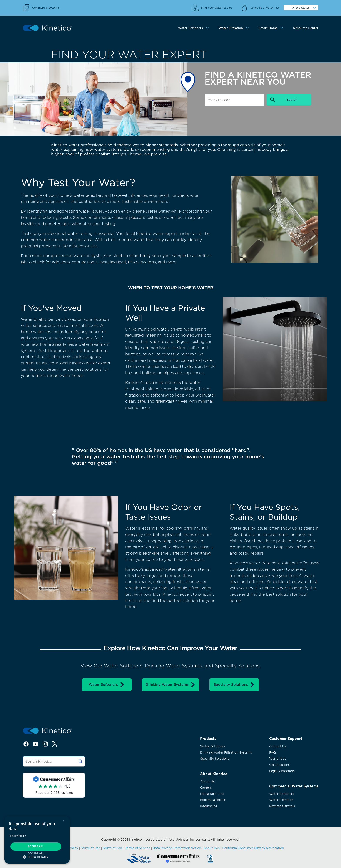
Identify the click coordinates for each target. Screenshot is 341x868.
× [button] (63, 821)
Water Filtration (281, 800)
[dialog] (37, 840)
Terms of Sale (113, 848)
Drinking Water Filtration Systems (226, 752)
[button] (37, 857)
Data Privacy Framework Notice (177, 848)
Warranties (278, 759)
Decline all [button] (36, 853)
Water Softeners (107, 685)
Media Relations (212, 794)
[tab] (194, 28)
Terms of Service (138, 848)
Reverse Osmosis (282, 806)
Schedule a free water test (292, 582)
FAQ (272, 752)
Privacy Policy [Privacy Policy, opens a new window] (17, 836)
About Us (207, 781)
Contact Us (278, 746)
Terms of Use (90, 848)
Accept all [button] (36, 846)
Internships (209, 806)
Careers (206, 787)
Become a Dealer (213, 800)
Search (292, 100)
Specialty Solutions (234, 685)
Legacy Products (282, 771)
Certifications (279, 765)
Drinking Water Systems (170, 685)
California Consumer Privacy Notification (253, 848)
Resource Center (306, 28)
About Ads (211, 848)
